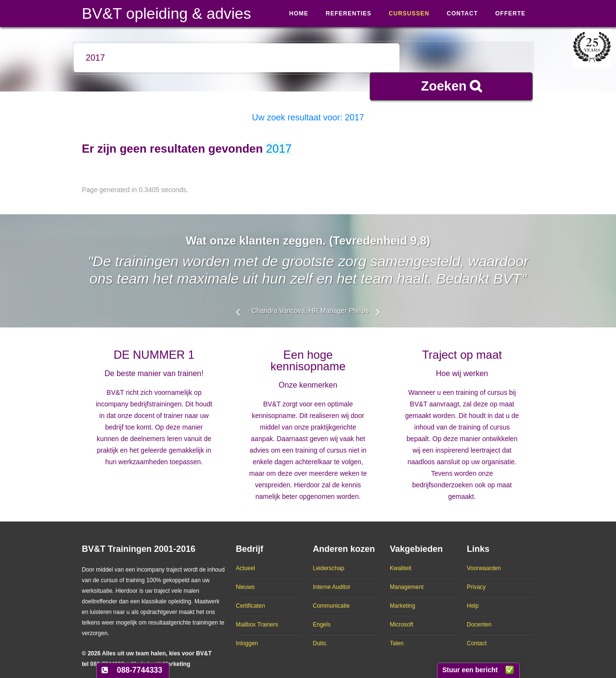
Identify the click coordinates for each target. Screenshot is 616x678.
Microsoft (402, 616)
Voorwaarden (484, 560)
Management (407, 579)
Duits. (320, 635)
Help (473, 598)
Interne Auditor (332, 579)
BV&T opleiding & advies (167, 13)
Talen (397, 635)
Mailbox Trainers (257, 616)
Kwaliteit (401, 560)
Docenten (479, 616)
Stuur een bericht (470, 670)
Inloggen (247, 635)
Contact (477, 635)
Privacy (476, 579)
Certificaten (250, 598)
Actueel (245, 560)
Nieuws (245, 579)
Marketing (403, 598)
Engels (322, 616)
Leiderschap (328, 560)
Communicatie (331, 598)
